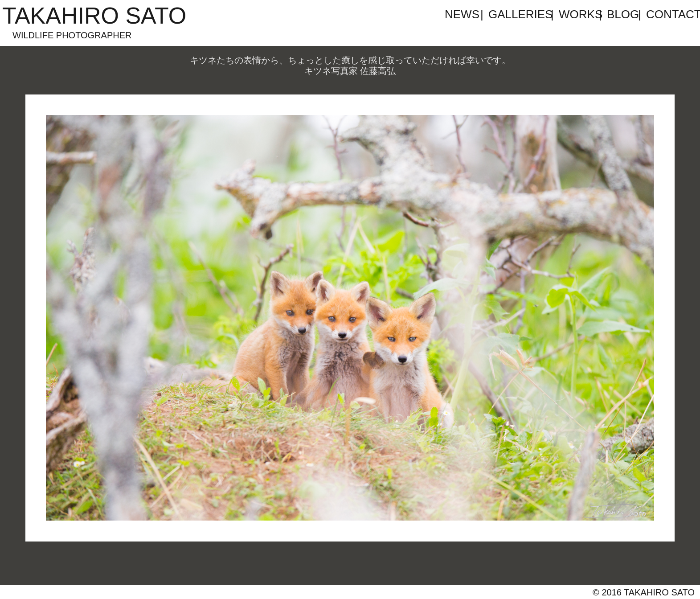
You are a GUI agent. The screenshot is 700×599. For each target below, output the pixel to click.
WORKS (578, 14)
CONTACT (665, 14)
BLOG (622, 14)
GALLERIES (519, 14)
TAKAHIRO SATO (94, 16)
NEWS (462, 14)
